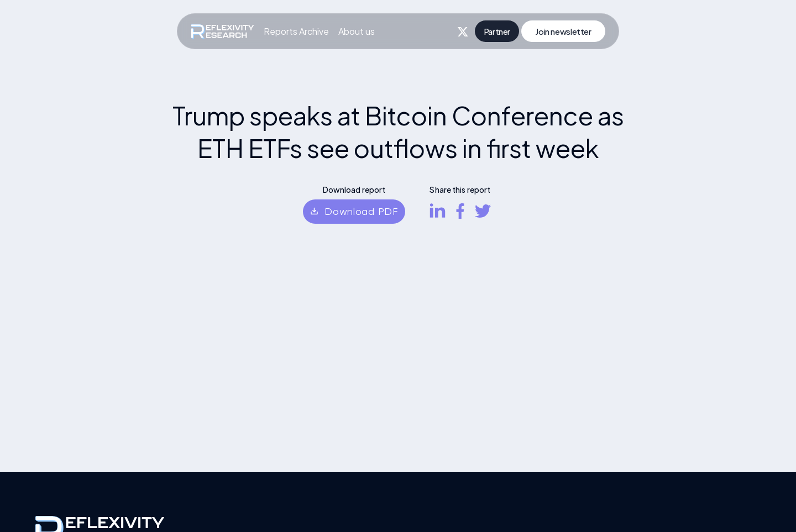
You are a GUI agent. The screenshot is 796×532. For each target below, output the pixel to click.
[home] (222, 31)
